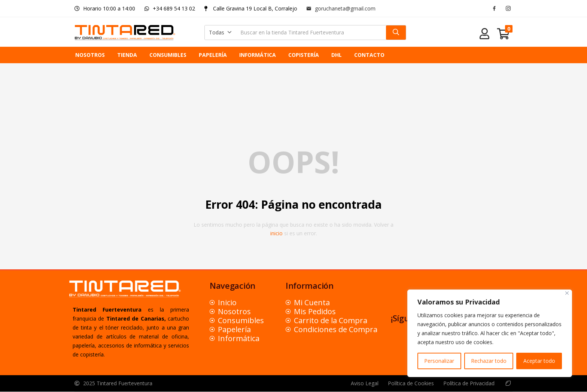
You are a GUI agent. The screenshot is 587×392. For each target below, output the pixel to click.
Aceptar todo (539, 361)
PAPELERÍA (213, 55)
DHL (337, 55)
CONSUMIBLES (168, 55)
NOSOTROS (90, 55)
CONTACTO (369, 55)
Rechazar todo (489, 361)
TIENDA (127, 55)
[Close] (567, 293)
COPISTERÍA (304, 55)
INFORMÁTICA (258, 55)
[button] (220, 33)
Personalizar (439, 361)
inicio (276, 233)
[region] (490, 333)
